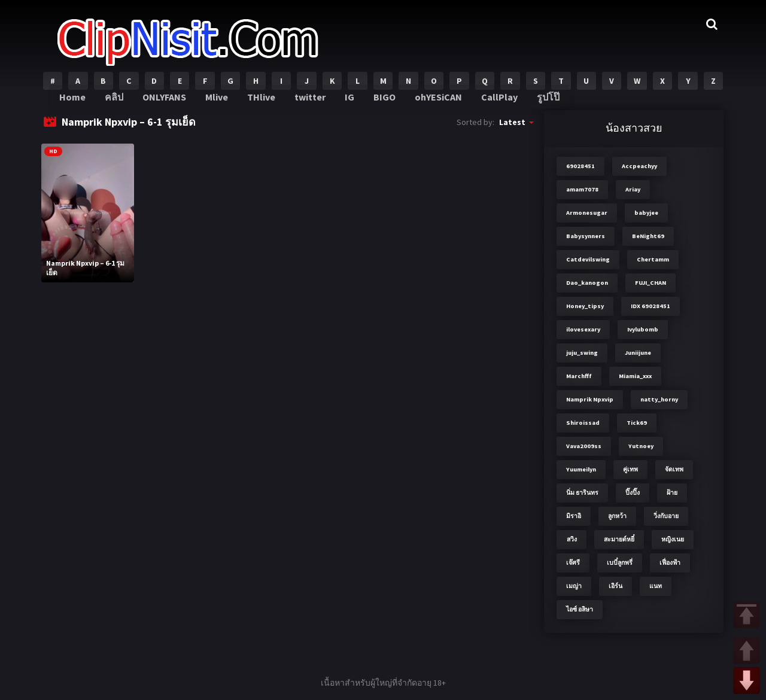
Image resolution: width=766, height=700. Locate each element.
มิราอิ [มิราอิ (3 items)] (574, 516)
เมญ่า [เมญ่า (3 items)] (574, 586)
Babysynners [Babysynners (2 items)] (586, 236)
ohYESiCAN (433, 102)
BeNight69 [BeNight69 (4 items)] (648, 236)
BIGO (381, 102)
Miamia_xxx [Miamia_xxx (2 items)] (635, 376)
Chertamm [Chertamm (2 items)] (653, 259)
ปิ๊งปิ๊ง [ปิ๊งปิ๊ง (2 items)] (633, 493)
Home (77, 102)
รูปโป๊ (539, 102)
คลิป (118, 102)
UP (747, 651)
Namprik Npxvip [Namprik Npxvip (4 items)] (590, 399)
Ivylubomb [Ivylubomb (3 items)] (643, 329)
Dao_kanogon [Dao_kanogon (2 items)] (587, 283)
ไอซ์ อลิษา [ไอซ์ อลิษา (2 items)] (580, 609)
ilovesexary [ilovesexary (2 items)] (583, 329)
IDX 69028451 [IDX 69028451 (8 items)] (651, 306)
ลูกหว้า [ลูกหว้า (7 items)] (617, 516)
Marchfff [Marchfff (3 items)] (579, 376)
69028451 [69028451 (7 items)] (580, 166)
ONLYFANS (167, 102)
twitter (308, 102)
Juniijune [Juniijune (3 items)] (638, 353)
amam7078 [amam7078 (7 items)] (582, 189)
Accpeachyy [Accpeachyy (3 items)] (639, 166)
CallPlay (491, 102)
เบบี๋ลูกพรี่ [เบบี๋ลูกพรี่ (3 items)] (620, 563)
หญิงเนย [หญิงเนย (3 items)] (673, 539)
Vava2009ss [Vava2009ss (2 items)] (584, 446)
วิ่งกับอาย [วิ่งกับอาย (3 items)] (666, 516)
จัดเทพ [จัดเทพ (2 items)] (674, 469)
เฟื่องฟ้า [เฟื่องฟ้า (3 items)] (670, 563)
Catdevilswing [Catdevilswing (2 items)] (588, 259)
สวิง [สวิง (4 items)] (572, 539)
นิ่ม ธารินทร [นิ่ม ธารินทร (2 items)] (582, 493)
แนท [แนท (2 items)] (656, 586)
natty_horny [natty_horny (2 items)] (659, 399)
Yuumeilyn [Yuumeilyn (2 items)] (581, 469)
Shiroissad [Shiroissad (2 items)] (583, 423)
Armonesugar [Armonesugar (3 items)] (587, 213)
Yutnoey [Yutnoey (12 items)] (641, 446)
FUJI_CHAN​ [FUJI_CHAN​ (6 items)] (651, 283)
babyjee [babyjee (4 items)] (646, 213)
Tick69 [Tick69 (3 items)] (637, 423)
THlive (261, 102)
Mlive (218, 102)
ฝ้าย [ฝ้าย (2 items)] (672, 493)
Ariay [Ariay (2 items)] (633, 189)
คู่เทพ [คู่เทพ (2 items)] (630, 469)
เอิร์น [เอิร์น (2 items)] (615, 586)
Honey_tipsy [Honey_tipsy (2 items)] (585, 306)
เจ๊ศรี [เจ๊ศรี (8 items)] (573, 563)
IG (347, 102)
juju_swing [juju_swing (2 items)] (582, 353)
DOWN (747, 681)
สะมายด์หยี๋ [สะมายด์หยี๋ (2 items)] (619, 539)
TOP (747, 615)
